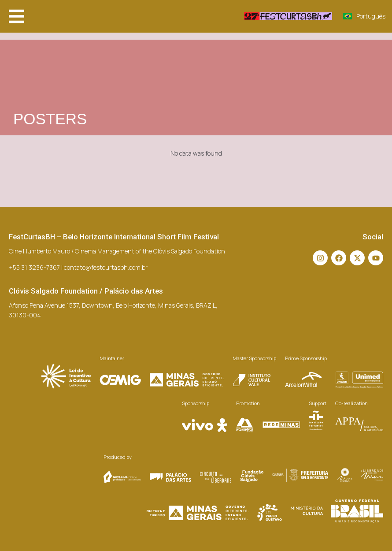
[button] (17, 16)
